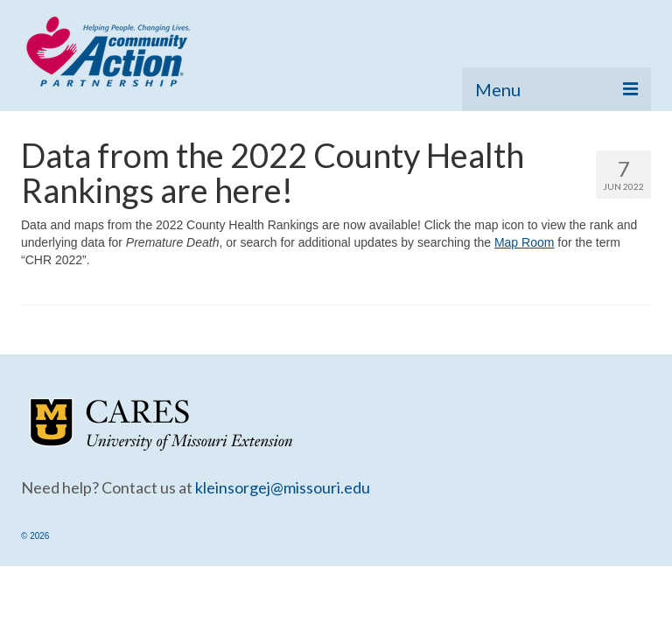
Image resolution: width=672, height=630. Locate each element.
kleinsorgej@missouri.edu (283, 487)
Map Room (524, 242)
